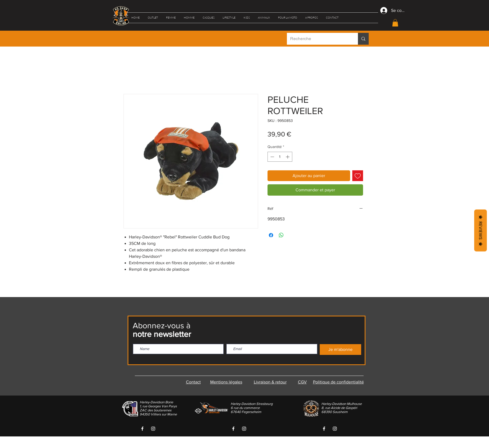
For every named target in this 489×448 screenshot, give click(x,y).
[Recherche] (319, 39)
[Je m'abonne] (340, 350)
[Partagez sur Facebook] (271, 235)
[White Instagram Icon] (153, 429)
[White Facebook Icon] (142, 429)
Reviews (481, 230)
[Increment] (288, 157)
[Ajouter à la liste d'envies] (358, 176)
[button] (153, 18)
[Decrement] (272, 157)
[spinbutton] (280, 157)
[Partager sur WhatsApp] (281, 235)
